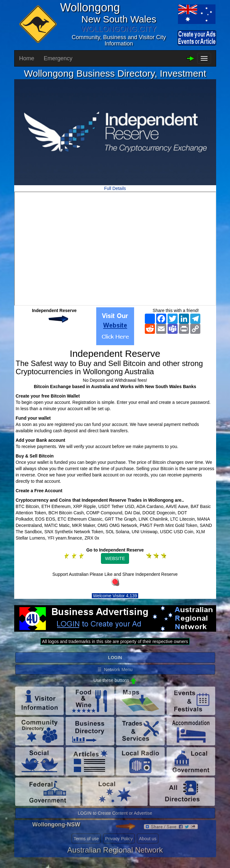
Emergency (58, 58)
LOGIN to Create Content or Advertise (115, 813)
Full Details (115, 188)
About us (147, 839)
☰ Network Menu (115, 670)
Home (27, 58)
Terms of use (86, 839)
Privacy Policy (119, 839)
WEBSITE (115, 558)
